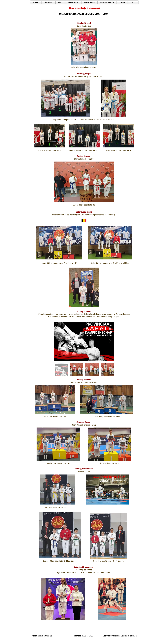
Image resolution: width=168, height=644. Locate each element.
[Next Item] (110, 341)
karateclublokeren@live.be (125, 636)
